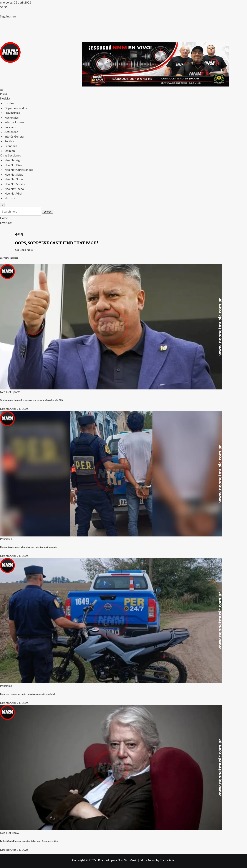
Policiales (10, 127)
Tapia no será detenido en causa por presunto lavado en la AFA (32, 400)
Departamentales (16, 108)
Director (5, 409)
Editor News (147, 860)
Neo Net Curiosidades (19, 170)
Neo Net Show (14, 179)
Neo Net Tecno (14, 189)
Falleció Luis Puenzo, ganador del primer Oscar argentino (29, 841)
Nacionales (12, 117)
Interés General (14, 136)
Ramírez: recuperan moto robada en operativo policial (28, 694)
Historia (10, 198)
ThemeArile (167, 860)
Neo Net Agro (13, 160)
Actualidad (11, 132)
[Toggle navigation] (1, 90)
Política (9, 141)
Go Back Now (24, 250)
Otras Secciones (10, 155)
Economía (11, 146)
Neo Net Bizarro (15, 165)
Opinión (10, 151)
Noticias (5, 98)
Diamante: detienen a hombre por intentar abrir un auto (29, 547)
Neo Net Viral (13, 193)
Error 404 (6, 223)
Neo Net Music (127, 860)
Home (4, 218)
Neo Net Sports (15, 184)
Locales (9, 103)
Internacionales (14, 122)
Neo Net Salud (14, 174)
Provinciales (12, 113)
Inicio (4, 94)
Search (47, 212)
